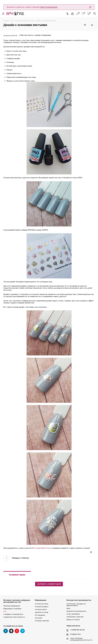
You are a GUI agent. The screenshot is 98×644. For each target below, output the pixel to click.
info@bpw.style (75, 634)
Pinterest (17, 631)
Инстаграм (36, 548)
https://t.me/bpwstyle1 (49, 7)
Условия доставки (42, 604)
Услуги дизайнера (73, 614)
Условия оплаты (41, 609)
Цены (68, 608)
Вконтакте (6, 631)
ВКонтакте (47, 548)
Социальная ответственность (14, 617)
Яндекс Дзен (11, 631)
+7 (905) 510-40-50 (77, 630)
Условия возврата (42, 607)
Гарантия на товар (42, 612)
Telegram (23, 631)
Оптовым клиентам (42, 621)
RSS (92, 25)
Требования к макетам (75, 617)
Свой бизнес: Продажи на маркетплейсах (76, 605)
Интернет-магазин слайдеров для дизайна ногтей (17, 601)
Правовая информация (12, 606)
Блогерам (38, 618)
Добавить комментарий (49, 584)
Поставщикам (40, 615)
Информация (41, 600)
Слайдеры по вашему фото (13, 614)
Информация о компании (12, 609)
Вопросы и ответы (73, 620)
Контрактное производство (79, 600)
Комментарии (17, 575)
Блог (5, 611)
